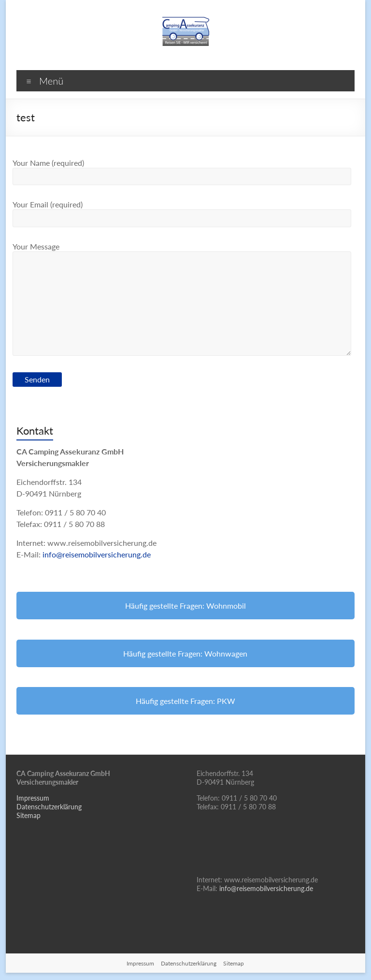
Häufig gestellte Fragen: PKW (185, 701)
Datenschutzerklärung (49, 807)
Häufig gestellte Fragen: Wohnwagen (185, 653)
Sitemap (29, 815)
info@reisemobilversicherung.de (97, 554)
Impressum (33, 798)
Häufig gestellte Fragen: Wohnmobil (185, 606)
